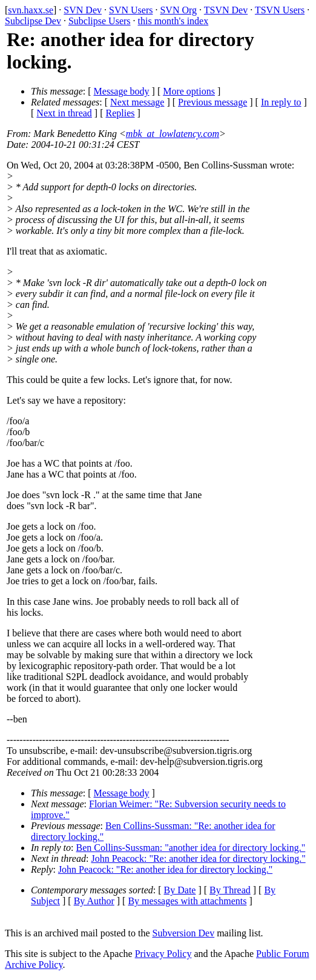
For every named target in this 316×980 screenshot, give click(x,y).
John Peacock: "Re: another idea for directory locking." (198, 858)
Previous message (212, 102)
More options (189, 91)
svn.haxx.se (31, 10)
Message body (122, 91)
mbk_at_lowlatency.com (173, 134)
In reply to (281, 102)
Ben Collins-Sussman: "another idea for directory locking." (191, 848)
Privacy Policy (163, 954)
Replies (120, 113)
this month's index (173, 21)
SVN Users (131, 10)
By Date (180, 890)
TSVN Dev (226, 10)
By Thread (230, 890)
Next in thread (64, 113)
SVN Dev (83, 10)
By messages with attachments (187, 901)
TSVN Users (280, 10)
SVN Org (178, 10)
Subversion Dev (184, 933)
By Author (94, 901)
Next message (137, 102)
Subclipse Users (100, 21)
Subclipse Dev (33, 21)
